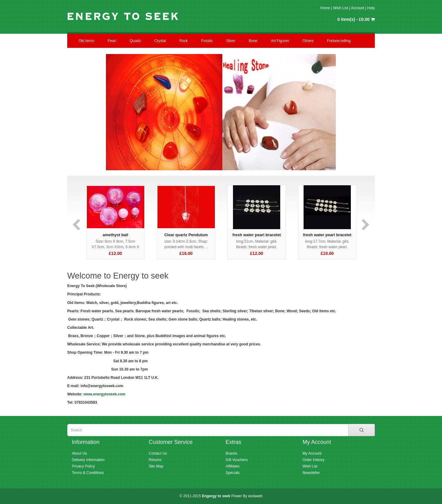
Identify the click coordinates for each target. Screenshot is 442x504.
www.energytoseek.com (104, 394)
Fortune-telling (339, 41)
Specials (233, 473)
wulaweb (255, 496)
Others (308, 41)
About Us (79, 453)
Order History (314, 460)
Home (325, 8)
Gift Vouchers (237, 460)
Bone (253, 41)
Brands (231, 453)
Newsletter (311, 473)
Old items (86, 41)
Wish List (341, 8)
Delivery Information (88, 460)
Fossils (207, 41)
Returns (155, 460)
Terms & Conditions (88, 473)
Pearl (112, 41)
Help (371, 8)
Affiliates (233, 466)
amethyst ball (115, 235)
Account (357, 8)
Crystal (160, 41)
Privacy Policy (83, 466)
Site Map (156, 466)
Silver (231, 41)
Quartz (135, 41)
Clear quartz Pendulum (186, 235)
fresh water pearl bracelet (257, 235)
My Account (312, 453)
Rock (183, 41)
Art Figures (280, 41)
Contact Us (158, 453)
